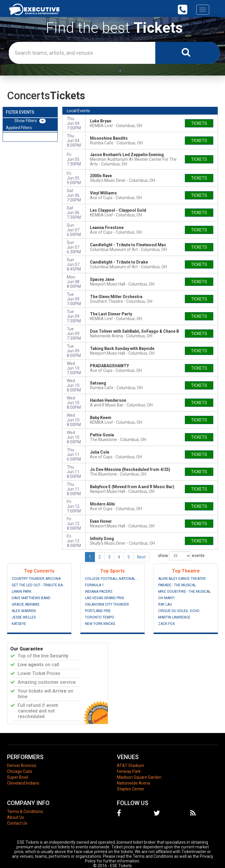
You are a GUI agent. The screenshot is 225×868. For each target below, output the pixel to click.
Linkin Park (22, 592)
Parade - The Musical (177, 585)
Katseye (19, 624)
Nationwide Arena (133, 783)
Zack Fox (167, 624)
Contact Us (17, 823)
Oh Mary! (166, 598)
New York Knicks (100, 624)
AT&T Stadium (131, 766)
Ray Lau (165, 604)
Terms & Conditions (25, 811)
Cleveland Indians (23, 783)
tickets (199, 123)
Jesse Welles (24, 617)
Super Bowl (18, 777)
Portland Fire (98, 611)
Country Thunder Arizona (36, 579)
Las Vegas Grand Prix (105, 598)
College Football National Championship (112, 579)
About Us (16, 817)
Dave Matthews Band (31, 598)
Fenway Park (129, 771)
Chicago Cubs (20, 771)
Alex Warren (24, 611)
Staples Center (131, 789)
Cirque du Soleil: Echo (179, 611)
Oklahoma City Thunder (107, 604)
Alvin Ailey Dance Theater (182, 579)
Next (141, 557)
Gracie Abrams (25, 604)
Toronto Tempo (100, 617)
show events (181, 556)
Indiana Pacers (99, 592)
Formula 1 (94, 585)
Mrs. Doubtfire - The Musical (184, 592)
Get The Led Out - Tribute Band (39, 585)
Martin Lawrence (174, 617)
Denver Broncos (22, 766)
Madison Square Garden (139, 777)
